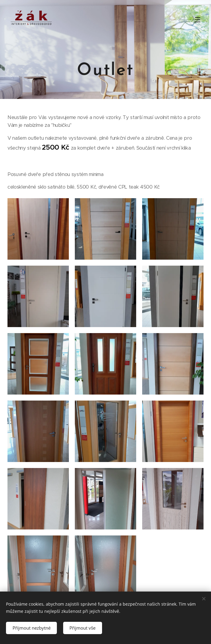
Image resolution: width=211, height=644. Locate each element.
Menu (198, 20)
